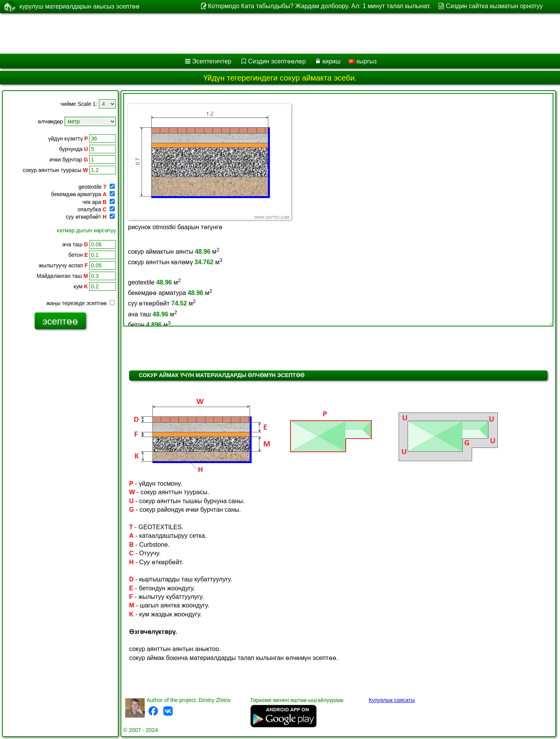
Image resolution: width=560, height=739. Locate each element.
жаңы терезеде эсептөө (80, 303)
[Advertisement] (236, 33)
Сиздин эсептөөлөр (277, 61)
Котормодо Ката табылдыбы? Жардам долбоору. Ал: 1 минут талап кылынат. (319, 6)
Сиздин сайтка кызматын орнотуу (494, 6)
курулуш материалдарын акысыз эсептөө (80, 6)
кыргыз (363, 61)
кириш (332, 61)
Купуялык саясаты (392, 700)
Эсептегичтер (212, 61)
